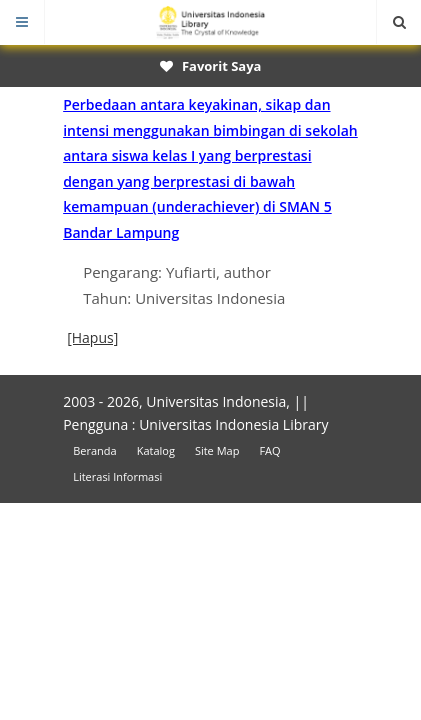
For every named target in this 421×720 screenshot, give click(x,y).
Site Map (217, 450)
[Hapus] (92, 337)
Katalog (156, 450)
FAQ (269, 450)
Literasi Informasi (117, 476)
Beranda (94, 450)
